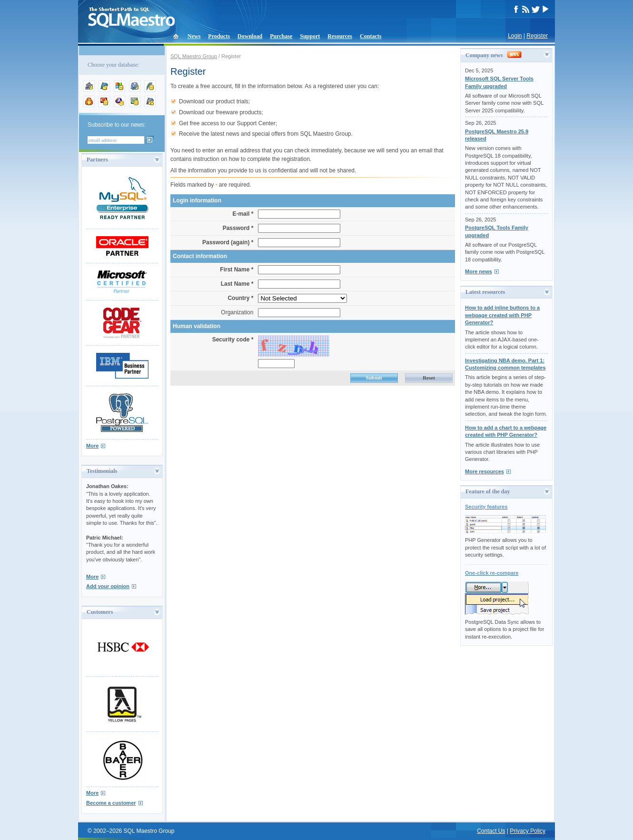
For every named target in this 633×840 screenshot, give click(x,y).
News (194, 36)
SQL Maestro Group (194, 56)
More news (479, 271)
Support (310, 36)
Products (219, 36)
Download (250, 36)
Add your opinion (108, 586)
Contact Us (491, 831)
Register (537, 36)
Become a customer (111, 803)
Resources (340, 36)
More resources (485, 471)
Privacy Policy (528, 831)
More (92, 446)
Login (515, 36)
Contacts (371, 36)
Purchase (281, 36)
